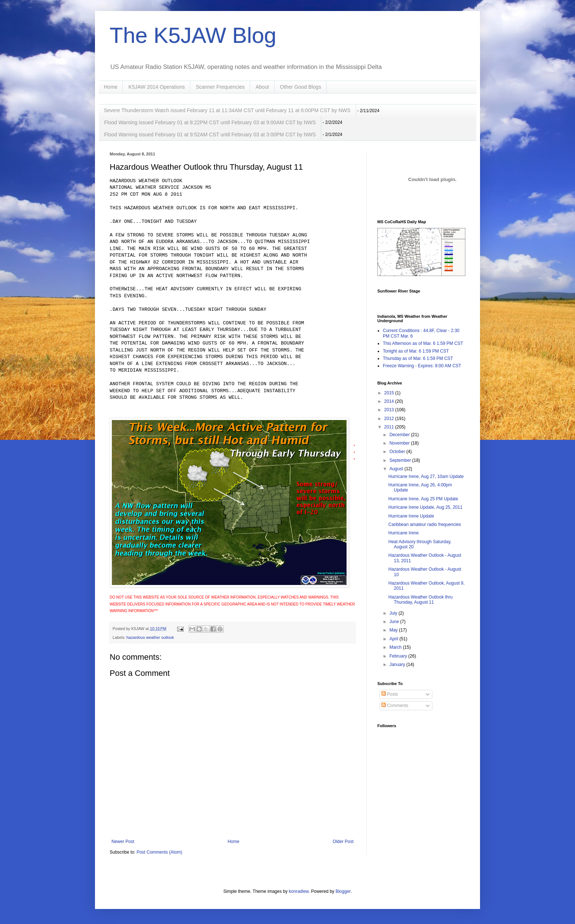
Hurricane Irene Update (411, 516)
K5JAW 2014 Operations (157, 87)
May (394, 630)
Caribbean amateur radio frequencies (425, 524)
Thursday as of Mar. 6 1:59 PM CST (418, 358)
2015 (390, 393)
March (396, 647)
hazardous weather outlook (150, 637)
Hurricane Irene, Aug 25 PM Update (423, 499)
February (399, 656)
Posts (390, 694)
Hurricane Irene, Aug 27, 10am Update (426, 476)
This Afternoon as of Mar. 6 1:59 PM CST (423, 343)
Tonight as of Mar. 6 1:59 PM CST (416, 351)
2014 (390, 401)
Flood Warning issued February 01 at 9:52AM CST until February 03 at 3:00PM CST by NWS (210, 135)
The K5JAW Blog (193, 35)
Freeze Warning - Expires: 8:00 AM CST (422, 366)
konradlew (299, 891)
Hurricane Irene (404, 533)
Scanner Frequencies (220, 87)
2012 (390, 419)
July (394, 613)
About (262, 87)
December (400, 435)
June (395, 622)
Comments (395, 706)
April (394, 639)
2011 (390, 427)
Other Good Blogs (301, 87)
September (401, 460)
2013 (390, 410)
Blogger (343, 891)
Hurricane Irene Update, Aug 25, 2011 (425, 507)
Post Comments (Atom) (159, 852)
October (398, 452)
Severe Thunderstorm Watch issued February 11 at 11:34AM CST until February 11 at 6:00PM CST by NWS (227, 110)
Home (111, 87)
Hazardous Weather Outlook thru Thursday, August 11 (420, 600)
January (398, 665)
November (400, 443)
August (397, 469)
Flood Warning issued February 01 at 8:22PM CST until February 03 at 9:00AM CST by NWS (210, 122)
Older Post (343, 842)
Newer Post (123, 842)
